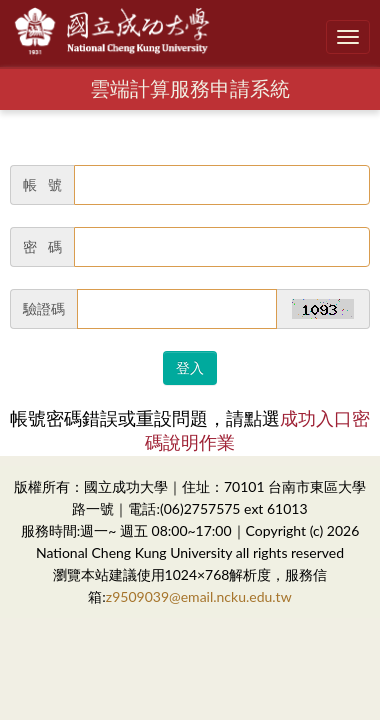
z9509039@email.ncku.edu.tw (199, 596)
